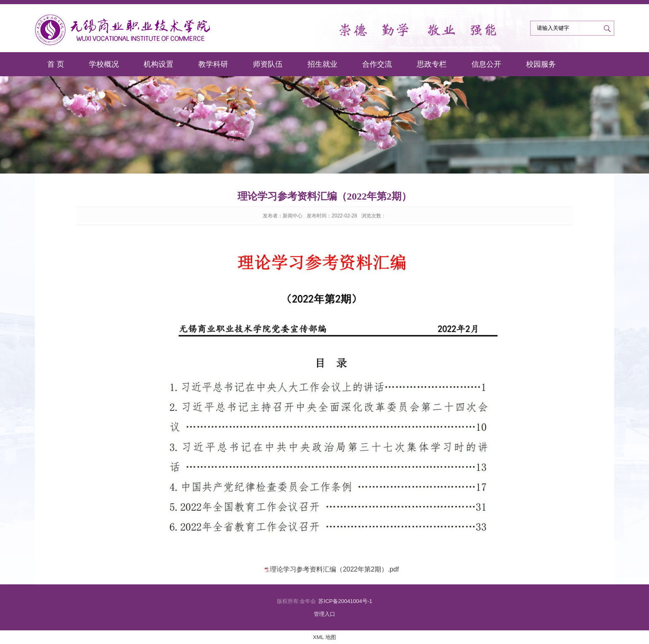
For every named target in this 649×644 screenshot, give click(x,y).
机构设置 (159, 64)
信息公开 (486, 64)
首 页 (56, 64)
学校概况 (104, 64)
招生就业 (322, 64)
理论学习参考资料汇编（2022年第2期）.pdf (334, 569)
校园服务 (541, 64)
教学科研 (213, 64)
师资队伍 (268, 64)
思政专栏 (432, 64)
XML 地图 (324, 637)
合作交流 (377, 64)
